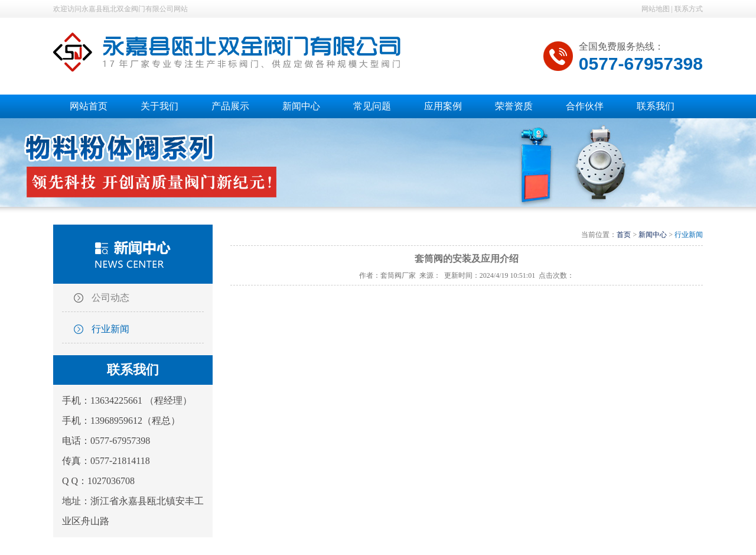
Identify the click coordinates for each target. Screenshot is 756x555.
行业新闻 (110, 329)
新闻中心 (653, 235)
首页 (624, 235)
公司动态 (110, 298)
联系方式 (689, 9)
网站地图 (656, 9)
